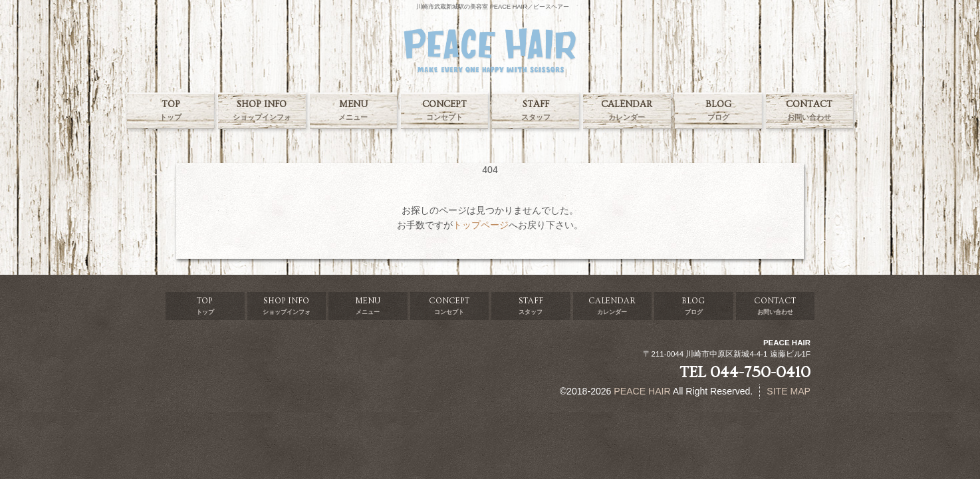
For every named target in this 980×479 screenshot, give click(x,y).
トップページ (481, 225)
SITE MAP (789, 391)
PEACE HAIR (642, 391)
